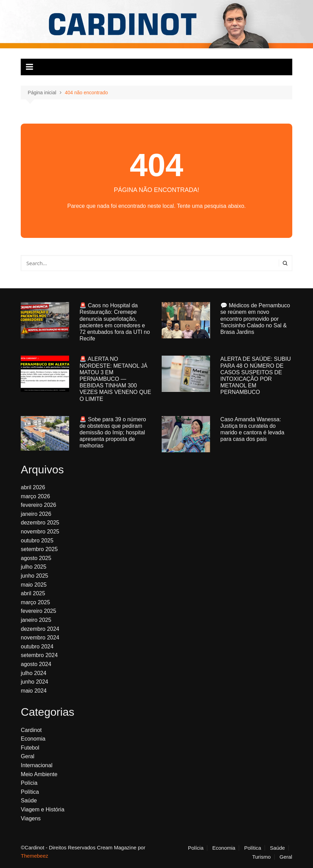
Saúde (29, 801)
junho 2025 (34, 576)
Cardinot (31, 730)
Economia (33, 739)
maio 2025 (34, 585)
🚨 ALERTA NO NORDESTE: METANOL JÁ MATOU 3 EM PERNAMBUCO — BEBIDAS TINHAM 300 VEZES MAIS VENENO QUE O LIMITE (115, 379)
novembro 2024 (40, 638)
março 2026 (35, 496)
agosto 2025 (36, 558)
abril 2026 (33, 487)
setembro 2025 (39, 549)
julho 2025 (34, 567)
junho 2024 (34, 682)
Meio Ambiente (39, 774)
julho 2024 (34, 673)
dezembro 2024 (40, 629)
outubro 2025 (37, 541)
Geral (27, 756)
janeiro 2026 (36, 514)
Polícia (29, 783)
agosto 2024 (36, 664)
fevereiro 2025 (38, 611)
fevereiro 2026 (38, 505)
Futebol (30, 748)
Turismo (262, 857)
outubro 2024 (37, 647)
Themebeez (34, 856)
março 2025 (35, 602)
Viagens (31, 818)
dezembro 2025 (40, 523)
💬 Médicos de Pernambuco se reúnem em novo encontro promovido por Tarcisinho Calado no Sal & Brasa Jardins (255, 319)
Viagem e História (42, 809)
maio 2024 (34, 691)
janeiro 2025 (36, 620)
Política (30, 792)
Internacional (37, 765)
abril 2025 (33, 593)
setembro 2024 (39, 655)
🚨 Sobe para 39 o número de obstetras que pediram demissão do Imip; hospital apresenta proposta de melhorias (113, 433)
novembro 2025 (40, 532)
